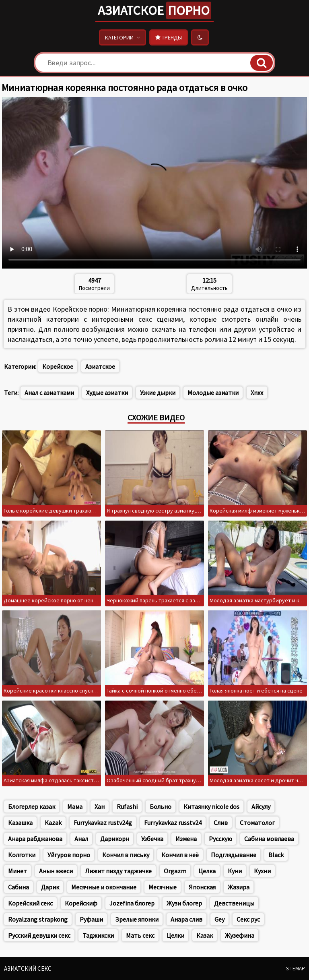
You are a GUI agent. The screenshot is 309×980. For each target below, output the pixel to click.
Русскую (220, 839)
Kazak (53, 823)
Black (276, 855)
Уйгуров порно (69, 855)
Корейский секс (30, 903)
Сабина (19, 887)
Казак (205, 935)
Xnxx (257, 393)
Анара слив (186, 919)
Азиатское (154, 10)
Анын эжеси (56, 871)
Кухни (262, 871)
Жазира (239, 887)
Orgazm (175, 871)
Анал (81, 839)
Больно (161, 806)
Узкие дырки (158, 393)
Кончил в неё (180, 855)
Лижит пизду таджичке (118, 871)
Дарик (50, 887)
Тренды (169, 37)
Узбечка (152, 839)
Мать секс (140, 935)
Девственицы (234, 903)
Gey (219, 919)
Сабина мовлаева (269, 839)
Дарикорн (115, 839)
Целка (207, 871)
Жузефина (240, 935)
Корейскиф (81, 903)
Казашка (20, 823)
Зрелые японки (137, 919)
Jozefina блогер (132, 903)
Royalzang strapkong (38, 919)
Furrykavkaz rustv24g (103, 823)
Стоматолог (257, 823)
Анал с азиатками (49, 393)
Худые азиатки (107, 393)
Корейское (58, 366)
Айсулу (261, 806)
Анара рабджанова (35, 839)
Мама (75, 806)
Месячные (163, 887)
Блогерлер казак (32, 806)
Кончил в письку (126, 855)
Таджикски (98, 935)
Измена (186, 839)
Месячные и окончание (104, 887)
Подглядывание (234, 855)
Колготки (22, 855)
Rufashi (127, 806)
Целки (175, 935)
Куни (235, 871)
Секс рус (248, 919)
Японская (202, 887)
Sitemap (296, 969)
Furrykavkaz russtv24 (173, 823)
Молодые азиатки (213, 393)
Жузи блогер (184, 903)
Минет (18, 871)
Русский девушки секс (39, 935)
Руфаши (91, 919)
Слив (221, 823)
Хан (100, 806)
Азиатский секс (28, 969)
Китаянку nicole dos (211, 806)
